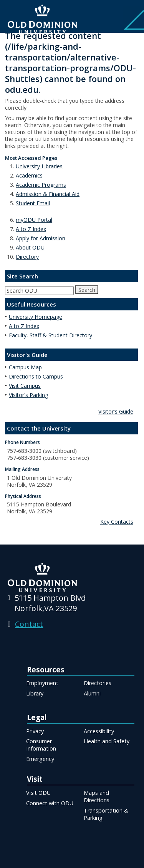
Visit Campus (25, 386)
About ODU (30, 247)
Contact (29, 624)
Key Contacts (117, 522)
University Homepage (36, 317)
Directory (27, 257)
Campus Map (25, 367)
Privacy (35, 731)
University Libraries (39, 166)
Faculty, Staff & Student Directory (50, 335)
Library (35, 693)
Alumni (92, 693)
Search (87, 290)
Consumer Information (41, 745)
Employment (42, 683)
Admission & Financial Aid (48, 194)
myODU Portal (34, 220)
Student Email (33, 203)
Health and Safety (107, 741)
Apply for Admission (41, 238)
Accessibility (99, 731)
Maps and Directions (97, 796)
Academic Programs (41, 185)
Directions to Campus (36, 376)
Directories (98, 683)
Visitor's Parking (28, 395)
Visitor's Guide (116, 411)
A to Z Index (31, 229)
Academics (29, 175)
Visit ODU (38, 793)
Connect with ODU (50, 803)
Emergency (40, 759)
